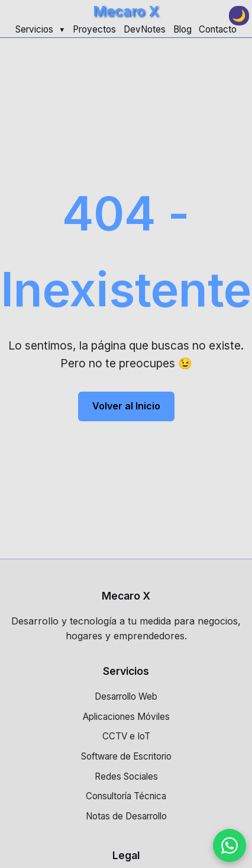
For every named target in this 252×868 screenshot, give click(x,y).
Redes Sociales (126, 776)
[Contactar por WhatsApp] (230, 845)
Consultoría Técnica (126, 796)
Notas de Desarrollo (126, 816)
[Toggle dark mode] (239, 16)
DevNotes (145, 29)
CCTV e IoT (126, 736)
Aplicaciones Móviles (126, 717)
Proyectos (94, 29)
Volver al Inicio (126, 406)
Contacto (218, 29)
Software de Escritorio (126, 756)
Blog (182, 29)
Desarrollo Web (126, 696)
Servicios (34, 29)
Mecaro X (126, 11)
